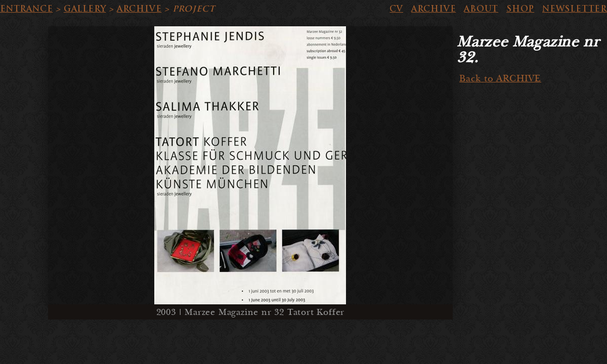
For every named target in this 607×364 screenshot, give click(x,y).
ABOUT (481, 9)
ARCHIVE (139, 9)
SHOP (520, 9)
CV (396, 9)
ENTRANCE (26, 9)
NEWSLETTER (575, 9)
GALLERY (85, 9)
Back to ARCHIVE (500, 79)
